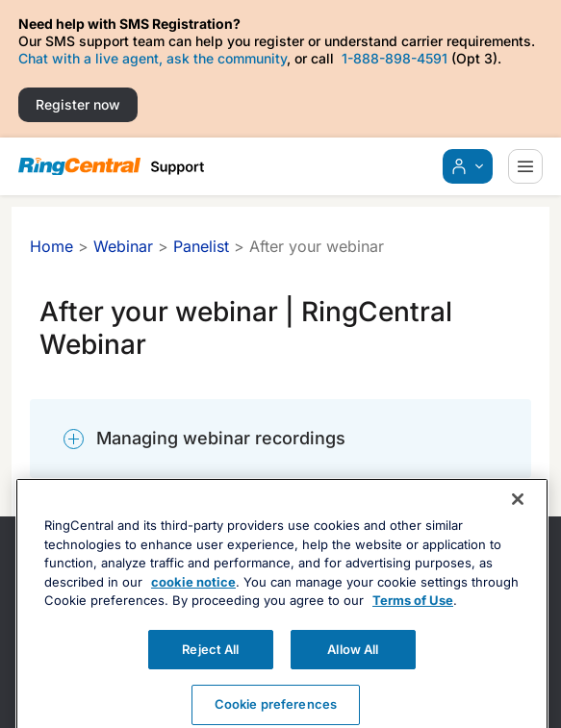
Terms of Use (413, 622)
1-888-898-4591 (395, 58)
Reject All (210, 671)
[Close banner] (518, 521)
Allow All (353, 671)
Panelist (201, 246)
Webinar (123, 246)
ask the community (227, 58)
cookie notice (193, 604)
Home (51, 246)
